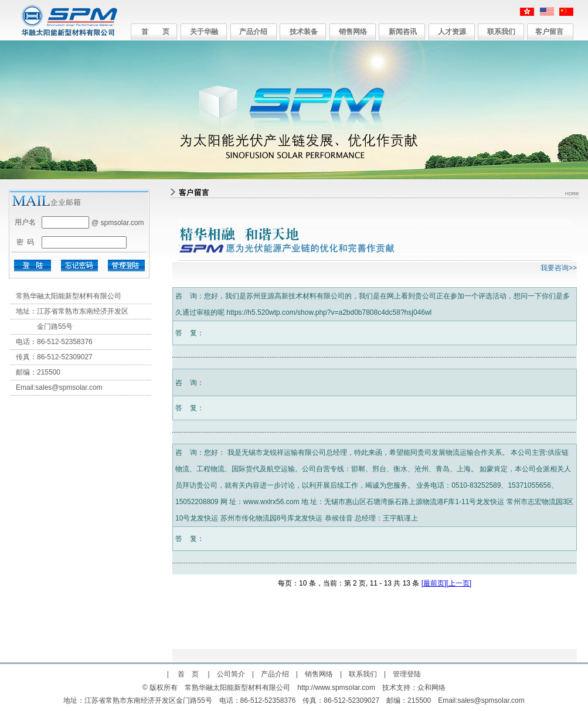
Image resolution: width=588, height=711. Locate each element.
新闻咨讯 (403, 32)
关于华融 (204, 32)
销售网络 (353, 32)
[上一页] (459, 583)
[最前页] (434, 583)
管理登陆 (407, 674)
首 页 (155, 32)
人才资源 (452, 32)
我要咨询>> (559, 268)
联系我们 (501, 32)
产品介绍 (253, 32)
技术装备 (304, 32)
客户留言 (549, 32)
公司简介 (231, 674)
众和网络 (431, 688)
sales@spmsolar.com (69, 387)
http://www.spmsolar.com (336, 688)
